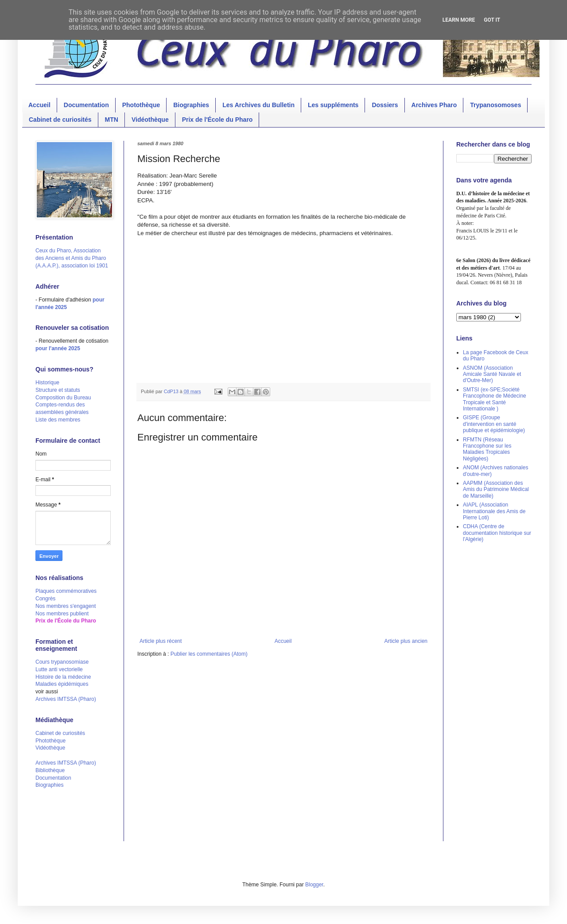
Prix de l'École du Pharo (217, 120)
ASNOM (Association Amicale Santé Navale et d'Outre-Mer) (492, 374)
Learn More (459, 20)
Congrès (45, 599)
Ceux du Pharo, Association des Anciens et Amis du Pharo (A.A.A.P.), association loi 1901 (72, 258)
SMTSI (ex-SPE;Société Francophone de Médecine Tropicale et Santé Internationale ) (495, 399)
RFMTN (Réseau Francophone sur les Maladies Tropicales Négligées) (487, 449)
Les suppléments (333, 105)
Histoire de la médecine (63, 677)
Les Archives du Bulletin (258, 105)
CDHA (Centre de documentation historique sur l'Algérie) (497, 533)
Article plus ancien (406, 641)
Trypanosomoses (495, 105)
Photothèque (141, 105)
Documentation (86, 105)
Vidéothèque (150, 120)
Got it (492, 20)
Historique (47, 383)
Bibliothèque (50, 770)
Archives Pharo (434, 105)
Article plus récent (161, 641)
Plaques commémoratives (66, 591)
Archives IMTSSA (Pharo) (66, 699)
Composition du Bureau (63, 398)
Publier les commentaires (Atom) (209, 654)
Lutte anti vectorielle (59, 669)
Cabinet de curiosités (60, 120)
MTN (112, 120)
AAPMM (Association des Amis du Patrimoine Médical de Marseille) (496, 489)
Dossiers (385, 105)
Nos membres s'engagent (66, 606)
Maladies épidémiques (62, 684)
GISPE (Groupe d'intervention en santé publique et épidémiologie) (494, 424)
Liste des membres (58, 420)
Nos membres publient (62, 614)
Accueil (39, 105)
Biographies (191, 105)
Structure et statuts (58, 390)
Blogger (314, 885)
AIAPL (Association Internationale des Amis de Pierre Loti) (494, 511)
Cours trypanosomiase (62, 662)
